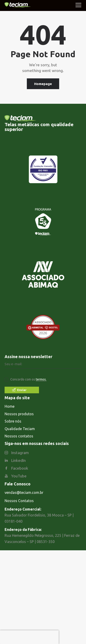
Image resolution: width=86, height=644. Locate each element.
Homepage (43, 84)
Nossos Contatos (19, 501)
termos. (41, 379)
